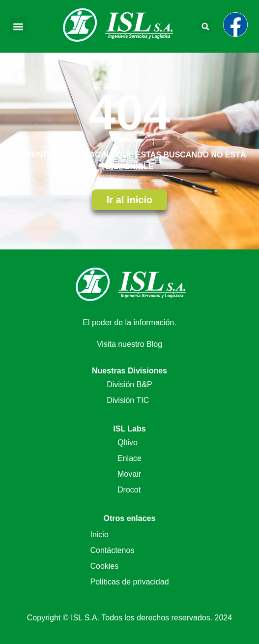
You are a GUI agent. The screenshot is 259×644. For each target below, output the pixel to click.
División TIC (128, 400)
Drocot (129, 490)
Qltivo (128, 443)
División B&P (129, 384)
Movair (129, 474)
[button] (18, 26)
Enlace (129, 458)
